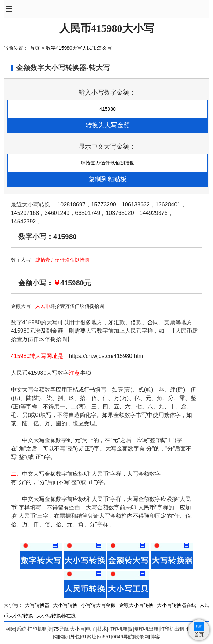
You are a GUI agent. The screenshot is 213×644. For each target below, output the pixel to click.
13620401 (168, 205)
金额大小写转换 (136, 605)
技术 (102, 629)
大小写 (77, 629)
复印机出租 (146, 629)
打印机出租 (172, 629)
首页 (35, 48)
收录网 (142, 637)
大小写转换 (65, 605)
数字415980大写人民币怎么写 (79, 48)
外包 (75, 637)
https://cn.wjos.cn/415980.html (106, 356)
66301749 (88, 213)
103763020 (120, 213)
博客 (155, 637)
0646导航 (123, 637)
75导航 (61, 629)
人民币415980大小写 (107, 28)
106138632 (136, 205)
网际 (10, 629)
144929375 (154, 213)
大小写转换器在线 (177, 605)
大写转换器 (37, 605)
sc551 (104, 637)
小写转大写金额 (98, 605)
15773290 (104, 205)
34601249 (57, 213)
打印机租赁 (40, 629)
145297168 (25, 213)
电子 (91, 629)
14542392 (23, 221)
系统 (21, 629)
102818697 (71, 205)
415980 (65, 237)
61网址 (89, 637)
